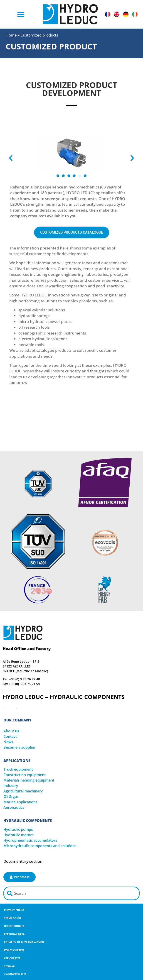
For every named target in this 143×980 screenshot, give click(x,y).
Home (11, 35)
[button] (21, 14)
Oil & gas (11, 797)
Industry (11, 786)
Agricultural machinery (23, 791)
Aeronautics (14, 807)
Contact (10, 736)
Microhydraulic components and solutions (40, 846)
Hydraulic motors (18, 835)
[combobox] (71, 893)
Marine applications (20, 802)
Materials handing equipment (29, 780)
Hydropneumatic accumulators (30, 840)
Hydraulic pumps (18, 829)
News (8, 742)
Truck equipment (18, 769)
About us (11, 731)
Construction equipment (25, 775)
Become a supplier (19, 747)
